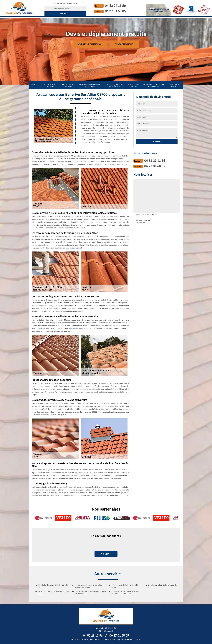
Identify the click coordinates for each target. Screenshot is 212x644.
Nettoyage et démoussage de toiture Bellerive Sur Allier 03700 (89, 586)
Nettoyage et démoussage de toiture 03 (90, 85)
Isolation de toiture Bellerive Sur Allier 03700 (163, 586)
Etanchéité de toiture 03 (50, 85)
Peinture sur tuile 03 (133, 85)
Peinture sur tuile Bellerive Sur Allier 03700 (125, 586)
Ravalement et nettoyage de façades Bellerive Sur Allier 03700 (125, 593)
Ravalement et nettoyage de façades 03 (154, 85)
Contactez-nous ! (125, 44)
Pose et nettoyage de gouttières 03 (114, 85)
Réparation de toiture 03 (68, 85)
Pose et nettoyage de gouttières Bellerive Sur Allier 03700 (91, 593)
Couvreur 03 (35, 85)
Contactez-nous (134, 639)
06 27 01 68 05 (116, 11)
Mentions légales (114, 639)
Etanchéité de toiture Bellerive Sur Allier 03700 (53, 586)
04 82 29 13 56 (116, 6)
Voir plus (106, 554)
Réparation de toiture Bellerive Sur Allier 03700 (54, 593)
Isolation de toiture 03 (175, 85)
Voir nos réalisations (90, 44)
